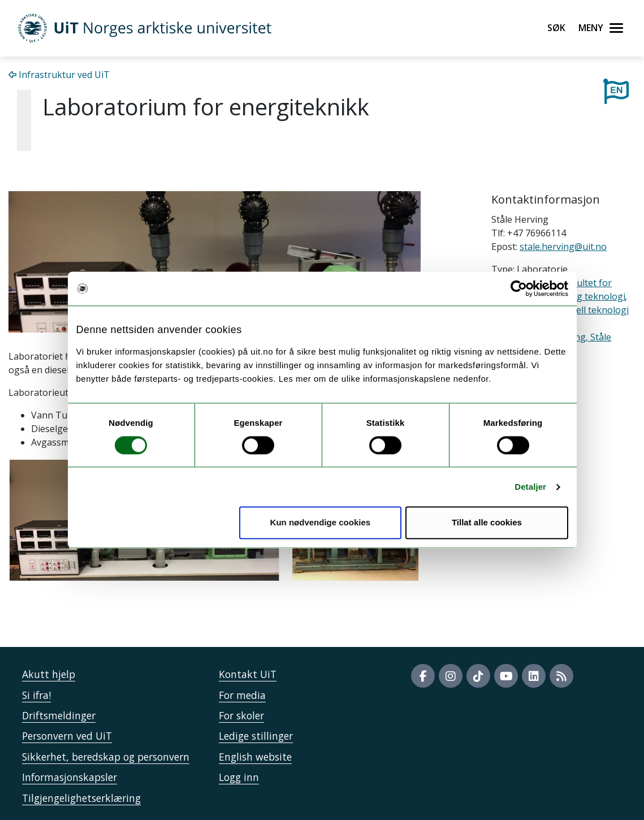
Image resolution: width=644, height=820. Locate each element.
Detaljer (530, 487)
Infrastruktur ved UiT (59, 75)
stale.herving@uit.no (563, 247)
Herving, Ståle (582, 337)
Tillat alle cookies (487, 523)
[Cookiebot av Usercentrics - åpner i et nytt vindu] (519, 288)
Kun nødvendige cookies (321, 523)
